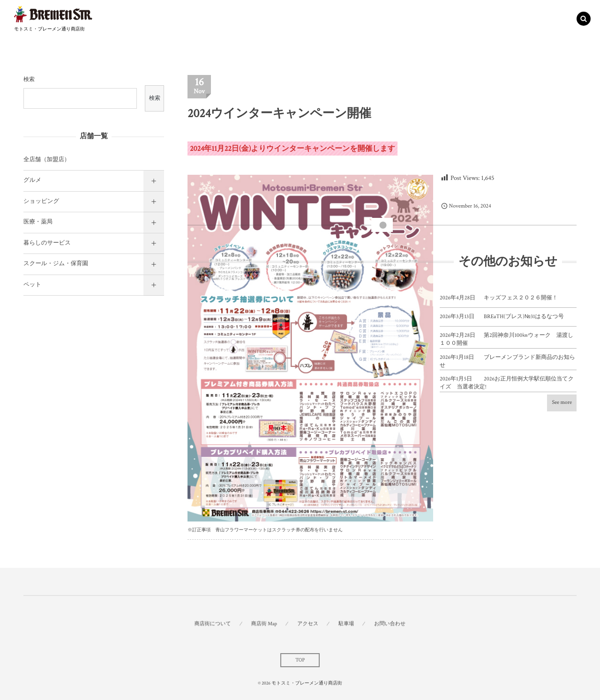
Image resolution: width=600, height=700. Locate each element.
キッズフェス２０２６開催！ (521, 298)
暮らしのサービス (47, 243)
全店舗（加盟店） (47, 160)
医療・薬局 (38, 222)
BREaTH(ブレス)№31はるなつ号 (524, 317)
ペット (32, 285)
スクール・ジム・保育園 (56, 264)
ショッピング (41, 201)
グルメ (32, 180)
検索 (29, 80)
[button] (584, 17)
